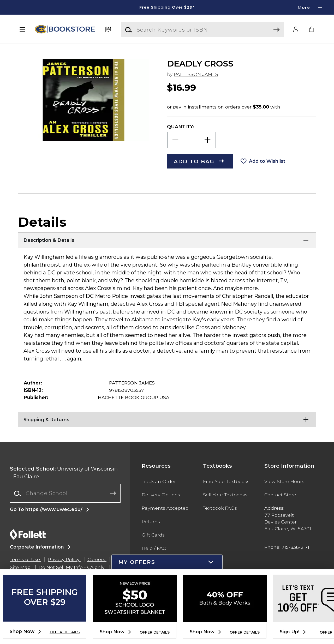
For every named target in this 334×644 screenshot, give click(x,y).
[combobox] (65, 493)
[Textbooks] (108, 30)
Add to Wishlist (267, 161)
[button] (22, 30)
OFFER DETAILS (65, 632)
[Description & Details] (167, 239)
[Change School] (65, 493)
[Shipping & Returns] (167, 418)
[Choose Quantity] (192, 140)
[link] (312, 30)
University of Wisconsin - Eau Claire (64, 473)
